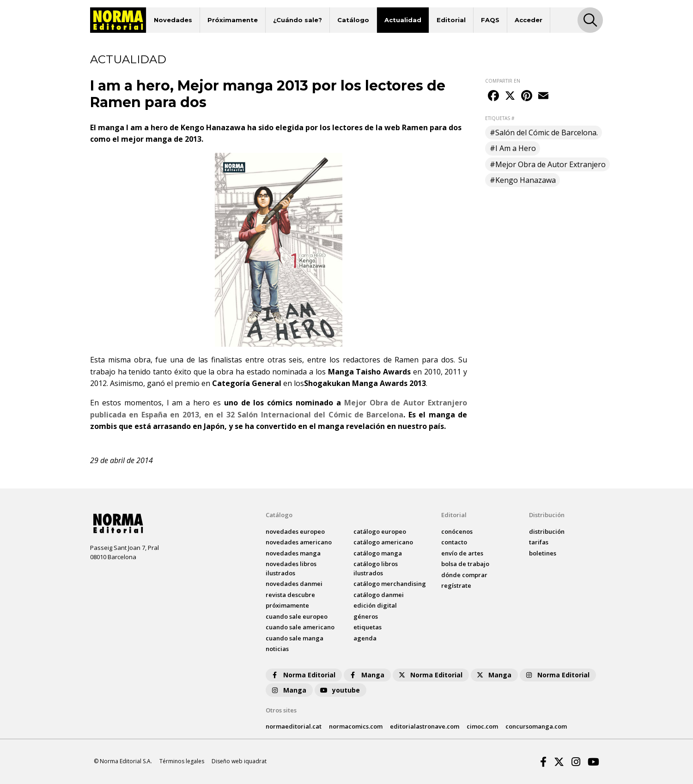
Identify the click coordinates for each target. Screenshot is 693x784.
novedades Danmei (294, 584)
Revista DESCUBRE (290, 595)
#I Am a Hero (513, 148)
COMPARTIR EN (503, 81)
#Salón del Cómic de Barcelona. (544, 133)
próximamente (287, 605)
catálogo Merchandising (390, 584)
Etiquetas (368, 627)
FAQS (490, 20)
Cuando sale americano (300, 627)
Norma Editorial (303, 675)
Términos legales (182, 761)
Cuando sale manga (295, 638)
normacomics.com (356, 726)
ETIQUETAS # (500, 118)
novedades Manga (293, 553)
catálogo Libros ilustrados (376, 568)
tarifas (539, 542)
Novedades (173, 20)
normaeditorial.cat (294, 726)
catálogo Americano (383, 542)
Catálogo (353, 20)
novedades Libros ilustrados (291, 568)
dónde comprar (464, 575)
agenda (365, 638)
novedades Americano (299, 542)
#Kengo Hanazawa (523, 180)
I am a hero (188, 403)
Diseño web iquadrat (239, 761)
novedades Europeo (295, 531)
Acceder (529, 20)
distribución (547, 531)
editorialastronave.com (425, 726)
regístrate (456, 585)
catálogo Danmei (379, 595)
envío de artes (462, 553)
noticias (277, 649)
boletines (543, 553)
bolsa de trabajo (465, 564)
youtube (340, 690)
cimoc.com (482, 726)
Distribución (547, 515)
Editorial (451, 20)
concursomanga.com (536, 726)
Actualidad (403, 20)
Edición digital (375, 605)
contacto (454, 542)
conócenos (457, 531)
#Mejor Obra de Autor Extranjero (548, 164)
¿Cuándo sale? (298, 20)
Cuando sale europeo (297, 616)
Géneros (366, 616)
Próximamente (233, 20)
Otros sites (281, 710)
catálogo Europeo (380, 531)
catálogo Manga (378, 553)
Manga (366, 675)
